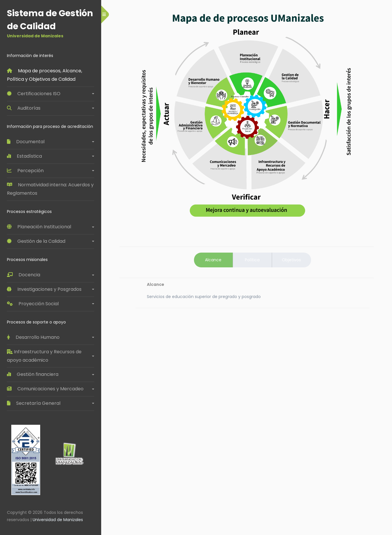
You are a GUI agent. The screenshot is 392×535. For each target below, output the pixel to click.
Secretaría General (34, 403)
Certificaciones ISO (34, 94)
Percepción (25, 171)
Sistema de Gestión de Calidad (51, 23)
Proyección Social (33, 304)
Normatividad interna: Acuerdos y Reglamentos (51, 189)
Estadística (24, 156)
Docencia (24, 275)
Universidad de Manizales (58, 520)
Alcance (213, 260)
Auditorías (24, 108)
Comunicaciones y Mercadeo (45, 389)
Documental (26, 142)
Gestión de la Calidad (36, 241)
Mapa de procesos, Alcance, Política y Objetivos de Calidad (45, 75)
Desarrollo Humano (33, 337)
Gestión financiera (33, 374)
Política (252, 260)
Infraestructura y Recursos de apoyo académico (45, 356)
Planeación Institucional (39, 227)
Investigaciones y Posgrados (44, 289)
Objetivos (291, 260)
